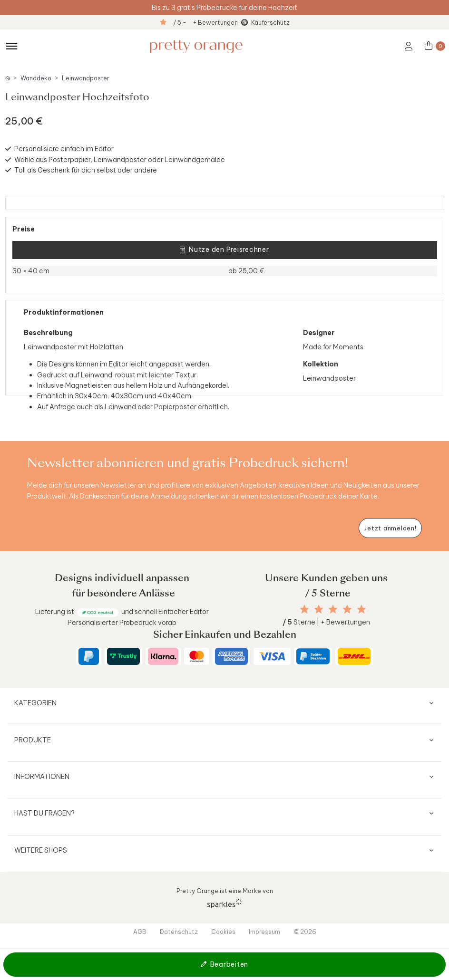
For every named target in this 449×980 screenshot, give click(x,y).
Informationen (42, 777)
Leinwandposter (86, 78)
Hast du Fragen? (44, 813)
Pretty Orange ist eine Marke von (225, 898)
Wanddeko (36, 78)
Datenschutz (179, 932)
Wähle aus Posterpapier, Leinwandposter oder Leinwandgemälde (120, 160)
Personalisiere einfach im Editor (64, 149)
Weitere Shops (41, 850)
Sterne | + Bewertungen (326, 622)
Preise (24, 229)
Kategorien (35, 703)
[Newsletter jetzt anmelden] (390, 528)
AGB (140, 932)
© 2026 (305, 932)
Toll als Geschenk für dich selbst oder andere (86, 170)
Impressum (264, 932)
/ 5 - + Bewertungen (205, 22)
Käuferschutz (270, 22)
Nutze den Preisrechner (224, 250)
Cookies (223, 932)
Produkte (33, 740)
